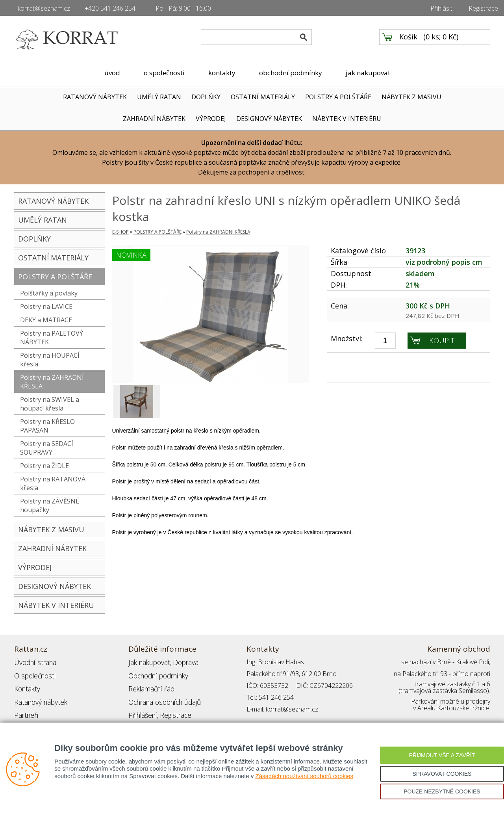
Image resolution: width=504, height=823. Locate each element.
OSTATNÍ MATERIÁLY (263, 97)
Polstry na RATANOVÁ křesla (53, 483)
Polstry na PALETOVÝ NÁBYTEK (52, 338)
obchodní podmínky (291, 73)
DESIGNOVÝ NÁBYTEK (269, 119)
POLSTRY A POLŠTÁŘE (338, 97)
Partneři (25, 709)
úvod (112, 73)
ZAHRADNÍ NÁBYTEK (154, 119)
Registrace (483, 8)
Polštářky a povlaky (49, 293)
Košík (408, 40)
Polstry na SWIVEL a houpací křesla (50, 404)
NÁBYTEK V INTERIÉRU (347, 119)
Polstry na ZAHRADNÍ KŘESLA (52, 382)
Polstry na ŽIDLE (44, 466)
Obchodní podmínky (156, 674)
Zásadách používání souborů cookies (304, 776)
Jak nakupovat (148, 662)
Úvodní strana (34, 662)
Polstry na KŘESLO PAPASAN (47, 426)
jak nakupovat (368, 73)
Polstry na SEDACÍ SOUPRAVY (47, 448)
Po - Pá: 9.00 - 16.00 (183, 8)
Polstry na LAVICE (46, 307)
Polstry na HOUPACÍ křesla (50, 360)
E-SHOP (120, 232)
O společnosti (33, 674)
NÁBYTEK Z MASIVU (411, 97)
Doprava (182, 662)
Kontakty (26, 686)
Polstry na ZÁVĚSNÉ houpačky (50, 505)
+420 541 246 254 (110, 8)
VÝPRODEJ (211, 119)
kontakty (222, 73)
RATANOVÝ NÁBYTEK (95, 97)
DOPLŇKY (206, 97)
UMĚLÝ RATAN (159, 97)
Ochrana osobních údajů (163, 697)
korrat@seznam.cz (44, 8)
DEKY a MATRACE (46, 320)
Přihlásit (441, 8)
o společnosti (164, 73)
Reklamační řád (150, 686)
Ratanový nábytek (39, 697)
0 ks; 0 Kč (441, 40)
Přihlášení (142, 709)
